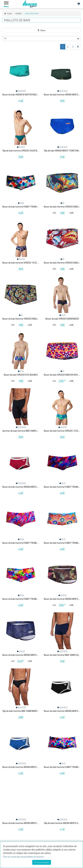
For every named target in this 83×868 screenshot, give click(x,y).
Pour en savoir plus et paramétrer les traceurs (24, 857)
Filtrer (42, 30)
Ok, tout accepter (42, 862)
